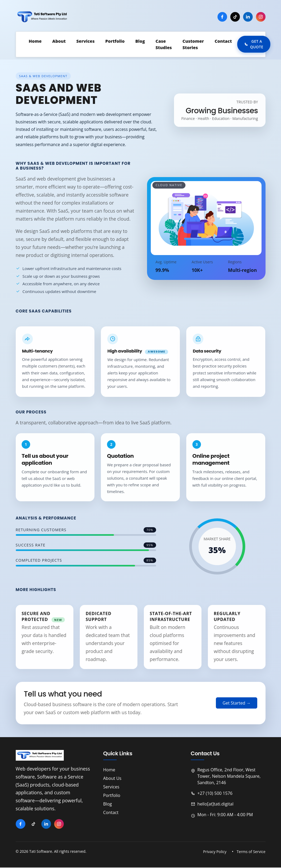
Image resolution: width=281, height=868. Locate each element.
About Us (112, 779)
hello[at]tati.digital (212, 804)
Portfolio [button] (115, 41)
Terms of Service (251, 852)
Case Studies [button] (164, 45)
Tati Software (41, 852)
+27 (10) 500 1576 (212, 794)
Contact (223, 41)
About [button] (59, 41)
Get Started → (237, 704)
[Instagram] (261, 17)
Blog (108, 804)
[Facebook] (222, 17)
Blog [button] (140, 41)
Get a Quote (254, 44)
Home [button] (35, 41)
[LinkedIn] (248, 17)
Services (85, 41)
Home (109, 770)
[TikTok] (235, 17)
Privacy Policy (215, 852)
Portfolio (112, 796)
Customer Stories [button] (193, 45)
